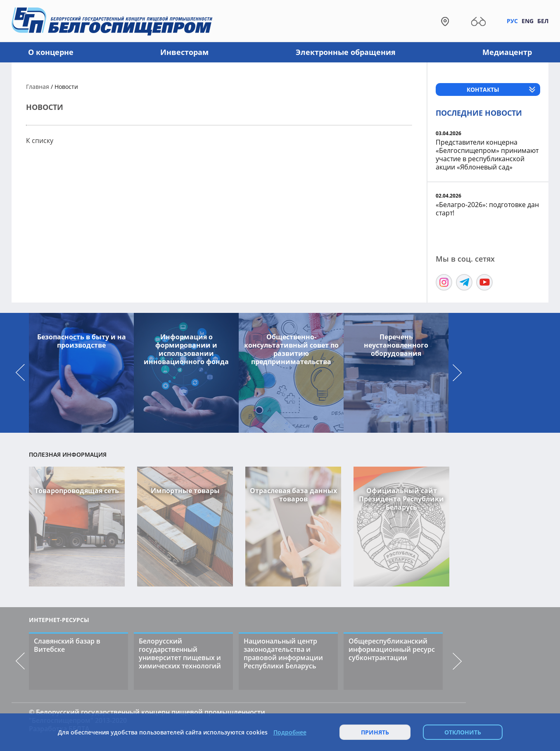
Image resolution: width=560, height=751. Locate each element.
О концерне (51, 52)
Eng (528, 21)
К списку (40, 141)
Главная (38, 87)
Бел (543, 21)
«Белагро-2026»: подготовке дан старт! (487, 209)
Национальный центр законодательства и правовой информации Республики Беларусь (283, 653)
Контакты (483, 89)
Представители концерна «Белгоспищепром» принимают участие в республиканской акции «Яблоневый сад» (487, 155)
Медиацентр (507, 52)
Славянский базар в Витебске (67, 645)
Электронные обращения (346, 52)
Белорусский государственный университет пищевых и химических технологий (180, 653)
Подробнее (290, 732)
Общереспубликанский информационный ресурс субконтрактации (392, 649)
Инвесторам (184, 52)
